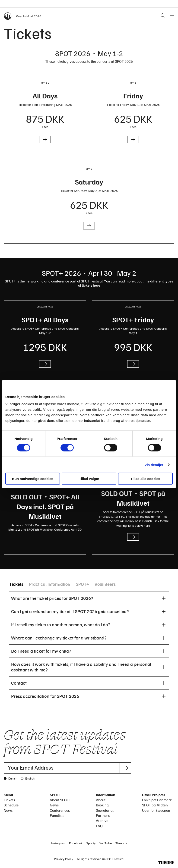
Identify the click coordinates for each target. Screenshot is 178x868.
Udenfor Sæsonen (156, 810)
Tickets (16, 584)
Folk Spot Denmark (157, 800)
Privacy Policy (64, 859)
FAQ (99, 826)
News (8, 810)
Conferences (60, 810)
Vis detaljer (154, 465)
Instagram (58, 843)
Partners (103, 815)
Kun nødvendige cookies (33, 479)
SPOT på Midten (155, 805)
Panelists (57, 815)
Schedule (11, 805)
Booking (102, 805)
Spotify (91, 843)
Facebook (76, 843)
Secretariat (105, 810)
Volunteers (105, 584)
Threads (121, 843)
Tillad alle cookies (145, 479)
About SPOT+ (60, 800)
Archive (102, 821)
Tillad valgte (89, 479)
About (101, 800)
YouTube (106, 843)
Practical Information (50, 584)
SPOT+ (82, 584)
